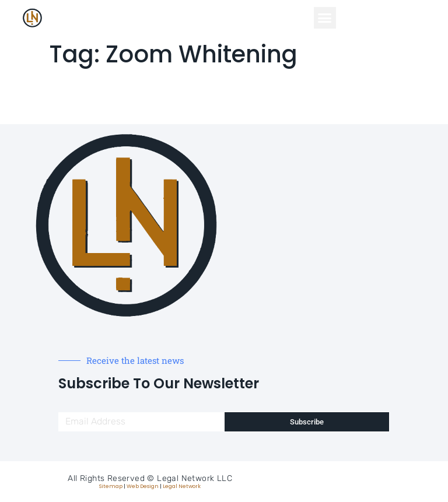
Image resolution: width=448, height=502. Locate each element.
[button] (325, 18)
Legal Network (182, 486)
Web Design (143, 486)
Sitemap (111, 486)
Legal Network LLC (195, 478)
